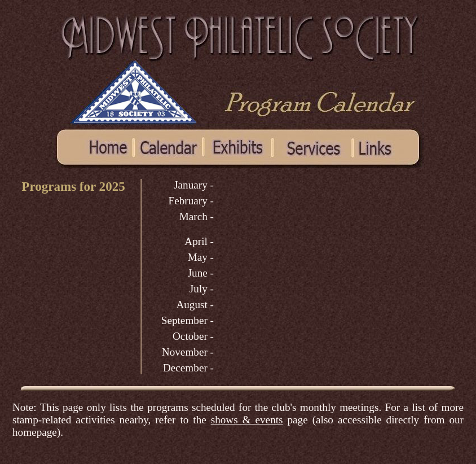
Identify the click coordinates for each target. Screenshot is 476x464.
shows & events (247, 420)
